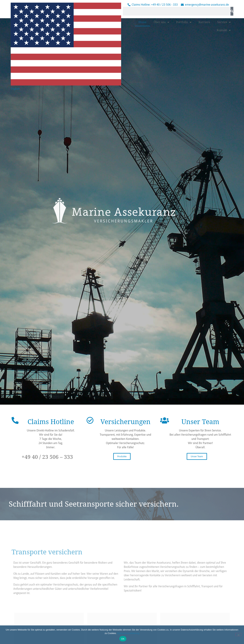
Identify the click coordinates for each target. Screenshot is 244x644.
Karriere (204, 98)
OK (123, 639)
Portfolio (184, 98)
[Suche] (232, 11)
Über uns (161, 98)
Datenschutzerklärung (128, 633)
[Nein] (238, 635)
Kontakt (224, 106)
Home (143, 98)
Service (224, 98)
